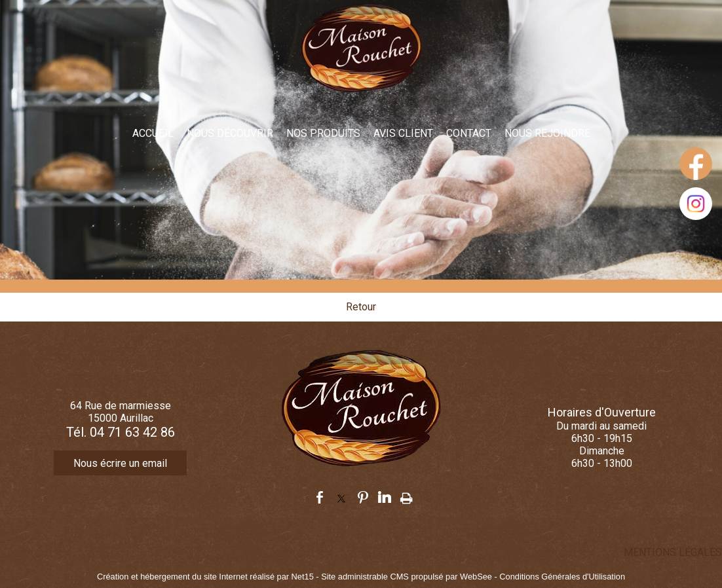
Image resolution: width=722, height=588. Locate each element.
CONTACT (469, 133)
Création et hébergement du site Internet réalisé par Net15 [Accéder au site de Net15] (205, 577)
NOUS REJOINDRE (547, 133)
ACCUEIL (153, 133)
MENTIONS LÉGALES (673, 552)
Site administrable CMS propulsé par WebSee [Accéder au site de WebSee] (407, 577)
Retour (361, 307)
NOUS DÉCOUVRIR (230, 133)
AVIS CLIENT (403, 133)
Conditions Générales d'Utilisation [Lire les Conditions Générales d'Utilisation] (562, 577)
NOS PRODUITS (323, 133)
